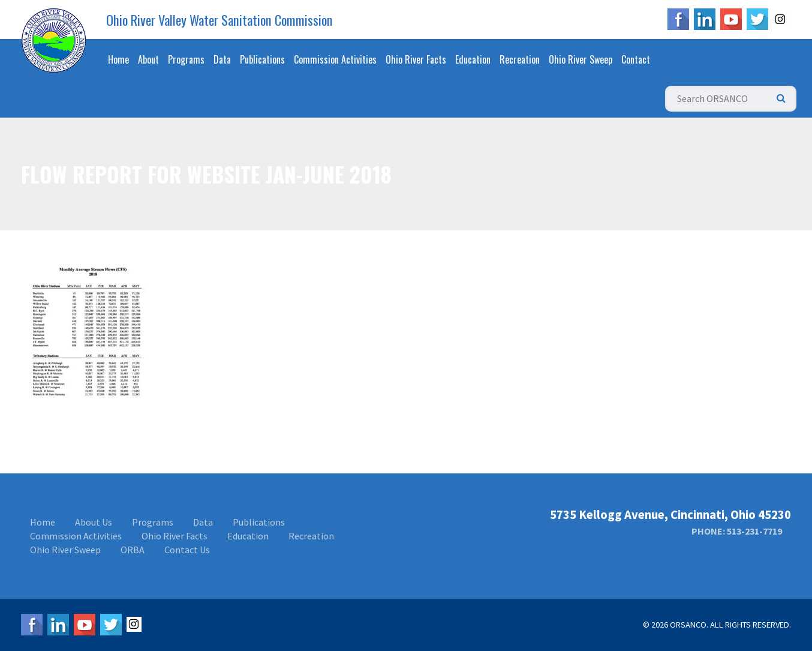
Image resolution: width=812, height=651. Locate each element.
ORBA (133, 550)
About (148, 59)
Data (222, 59)
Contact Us (187, 550)
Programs (186, 59)
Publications (262, 59)
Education (473, 59)
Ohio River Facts (416, 59)
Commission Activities (335, 59)
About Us (94, 522)
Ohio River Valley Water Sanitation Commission (219, 20)
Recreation (520, 59)
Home (118, 59)
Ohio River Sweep (581, 59)
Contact (636, 59)
